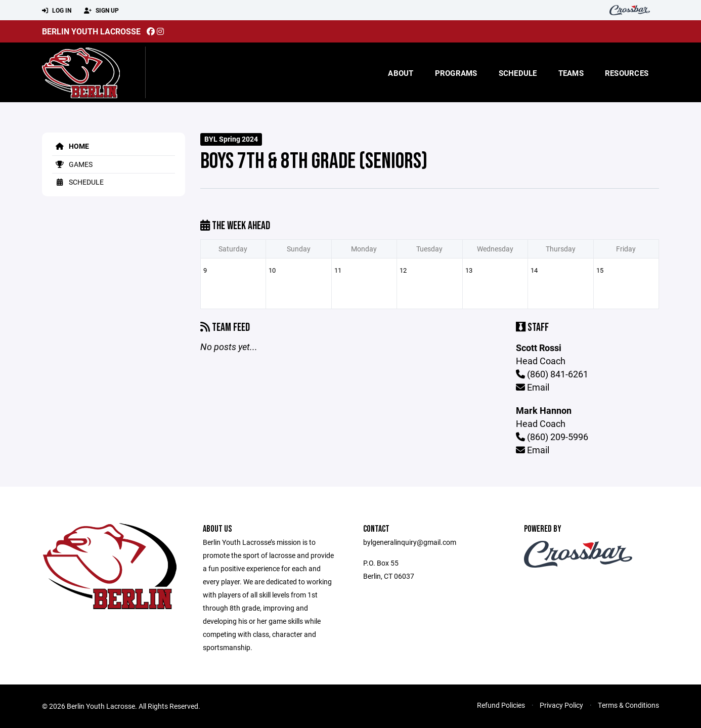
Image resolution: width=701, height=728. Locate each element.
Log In (57, 11)
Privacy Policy (561, 705)
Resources (627, 73)
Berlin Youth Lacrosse (91, 31)
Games (72, 164)
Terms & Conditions (628, 705)
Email (533, 387)
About (401, 73)
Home (71, 146)
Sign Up (101, 11)
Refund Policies (501, 705)
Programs (456, 73)
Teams (571, 73)
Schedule (518, 73)
